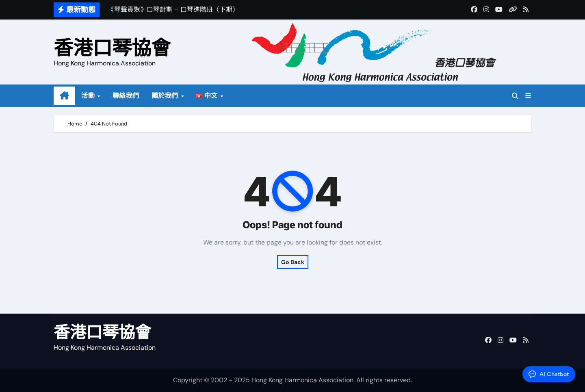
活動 (89, 96)
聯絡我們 (126, 96)
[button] (528, 96)
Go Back (293, 262)
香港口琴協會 (112, 48)
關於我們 (166, 96)
